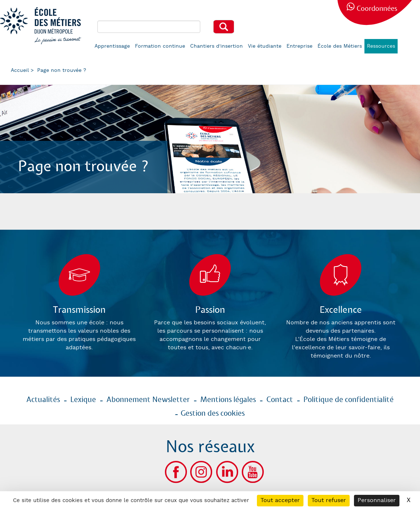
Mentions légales (228, 400)
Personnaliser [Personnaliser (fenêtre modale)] (377, 500)
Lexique (83, 400)
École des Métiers (340, 46)
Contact (280, 400)
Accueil (20, 70)
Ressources (381, 46)
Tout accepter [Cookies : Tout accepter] (280, 500)
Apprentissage (112, 46)
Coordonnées (377, 9)
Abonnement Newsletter (148, 400)
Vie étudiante (265, 46)
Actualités (43, 400)
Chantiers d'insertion (216, 46)
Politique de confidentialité (349, 400)
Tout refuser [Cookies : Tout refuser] (329, 500)
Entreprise (299, 46)
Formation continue (160, 46)
